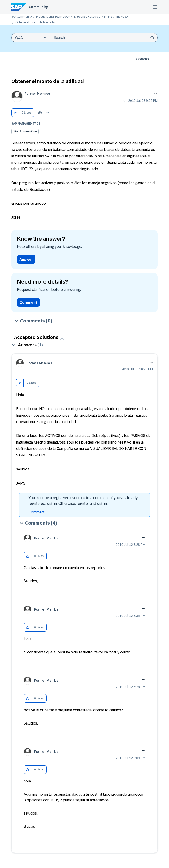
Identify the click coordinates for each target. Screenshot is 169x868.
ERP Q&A (122, 17)
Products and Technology (53, 17)
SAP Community (22, 17)
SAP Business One (25, 131)
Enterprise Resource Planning (93, 17)
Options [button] (142, 59)
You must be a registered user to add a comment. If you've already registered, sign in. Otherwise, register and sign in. (83, 501)
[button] (15, 113)
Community (38, 7)
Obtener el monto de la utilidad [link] (36, 22)
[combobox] (103, 38)
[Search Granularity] (30, 38)
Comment (28, 303)
